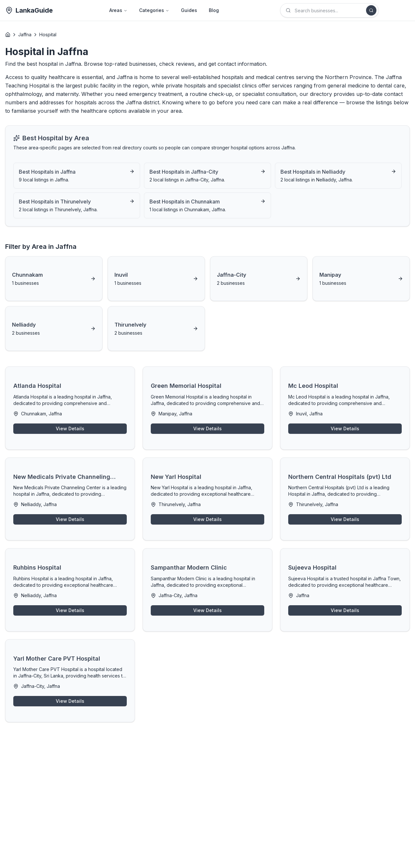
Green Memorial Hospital (186, 386)
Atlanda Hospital (37, 386)
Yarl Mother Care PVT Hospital (57, 659)
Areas (118, 10)
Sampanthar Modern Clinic (189, 567)
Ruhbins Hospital (37, 567)
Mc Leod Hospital (313, 386)
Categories (154, 10)
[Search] (371, 10)
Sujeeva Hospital (312, 567)
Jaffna (25, 35)
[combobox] (329, 10)
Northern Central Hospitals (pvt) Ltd (340, 477)
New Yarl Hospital (176, 477)
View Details (70, 428)
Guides (189, 10)
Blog (214, 10)
